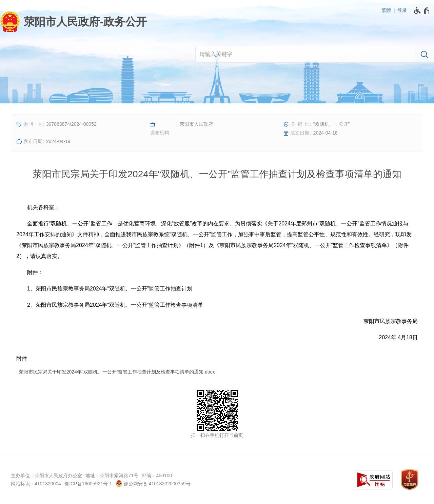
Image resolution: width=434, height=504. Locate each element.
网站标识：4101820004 (36, 484)
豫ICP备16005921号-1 (88, 484)
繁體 (386, 10)
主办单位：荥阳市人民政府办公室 (46, 476)
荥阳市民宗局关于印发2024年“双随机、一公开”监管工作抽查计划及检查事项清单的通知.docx (117, 372)
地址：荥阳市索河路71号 (112, 476)
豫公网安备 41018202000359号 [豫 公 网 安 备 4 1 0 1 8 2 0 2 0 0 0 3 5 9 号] (153, 483)
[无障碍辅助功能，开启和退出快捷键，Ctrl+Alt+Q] (422, 11)
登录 (402, 10)
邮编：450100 (157, 476)
